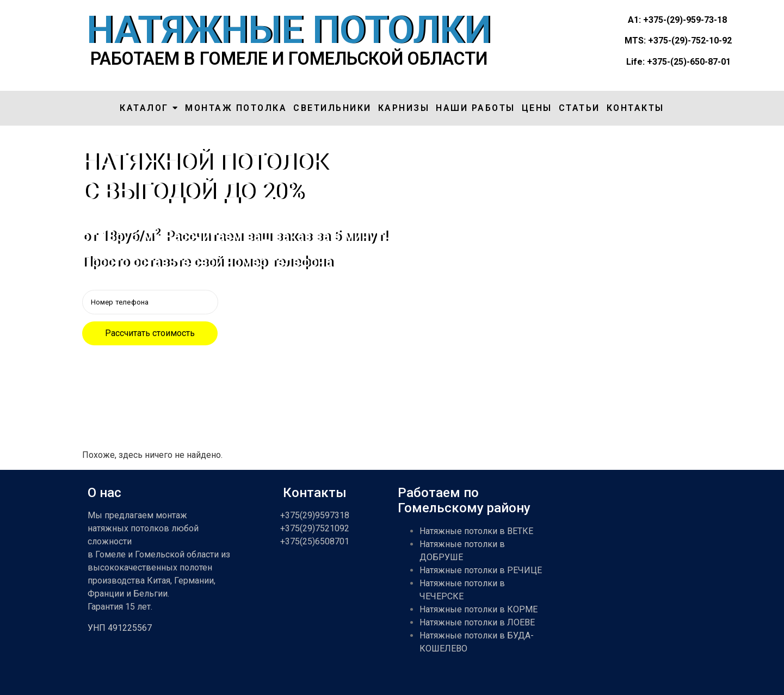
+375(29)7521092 (315, 528)
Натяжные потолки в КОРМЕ (479, 609)
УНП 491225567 (120, 628)
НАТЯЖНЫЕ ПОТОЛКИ (289, 30)
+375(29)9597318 (315, 515)
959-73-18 (706, 20)
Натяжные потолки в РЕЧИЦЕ (481, 570)
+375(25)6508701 (315, 541)
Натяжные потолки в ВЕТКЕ (476, 531)
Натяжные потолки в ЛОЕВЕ (477, 622)
